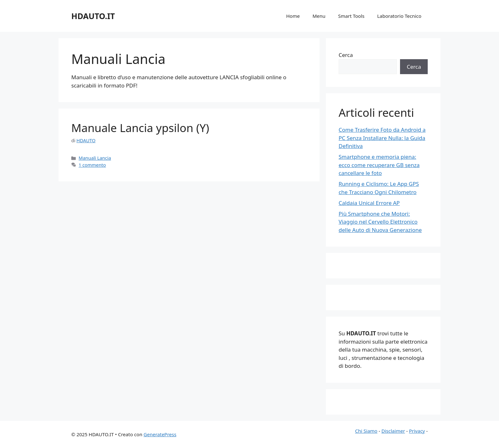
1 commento (92, 165)
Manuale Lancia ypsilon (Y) (140, 128)
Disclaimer (393, 431)
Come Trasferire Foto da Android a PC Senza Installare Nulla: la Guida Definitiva (382, 138)
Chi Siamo (366, 431)
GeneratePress (160, 434)
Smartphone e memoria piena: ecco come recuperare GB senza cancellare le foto (379, 165)
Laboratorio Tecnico (399, 16)
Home (293, 16)
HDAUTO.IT (93, 16)
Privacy (417, 431)
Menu (319, 16)
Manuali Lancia (95, 158)
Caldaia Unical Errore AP (369, 203)
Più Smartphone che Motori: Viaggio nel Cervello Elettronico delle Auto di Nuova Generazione (380, 222)
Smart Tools (351, 16)
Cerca (346, 55)
